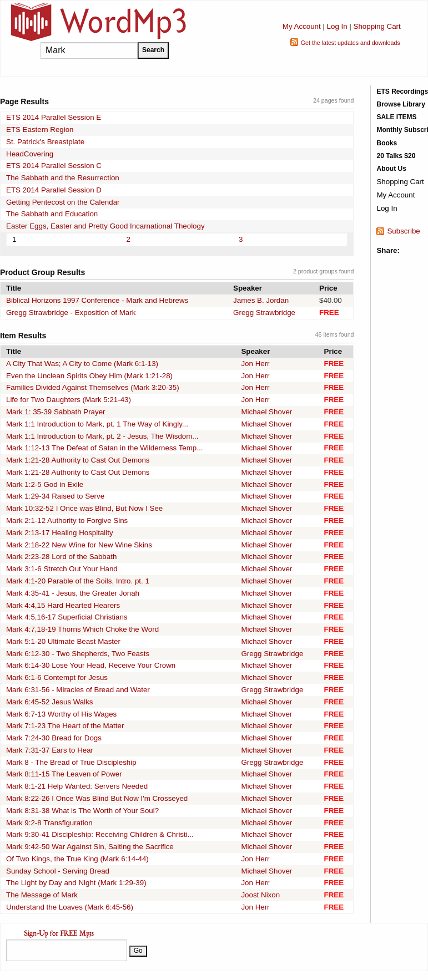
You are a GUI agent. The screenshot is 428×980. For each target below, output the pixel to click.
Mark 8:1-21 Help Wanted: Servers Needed (77, 786)
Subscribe (403, 231)
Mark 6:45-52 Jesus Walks (50, 702)
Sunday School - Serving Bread (58, 871)
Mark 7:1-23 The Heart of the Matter (65, 726)
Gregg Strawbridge (264, 313)
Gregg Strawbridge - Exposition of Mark (71, 313)
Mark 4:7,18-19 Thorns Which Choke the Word (82, 629)
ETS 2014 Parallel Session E (54, 117)
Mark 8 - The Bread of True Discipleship (71, 762)
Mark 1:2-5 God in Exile (45, 484)
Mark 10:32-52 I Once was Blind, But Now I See (84, 508)
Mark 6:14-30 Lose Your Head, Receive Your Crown (91, 665)
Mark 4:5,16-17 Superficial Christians (67, 617)
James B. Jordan (261, 300)
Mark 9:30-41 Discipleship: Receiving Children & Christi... (100, 834)
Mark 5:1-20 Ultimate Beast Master (63, 641)
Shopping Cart (377, 26)
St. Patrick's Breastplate (45, 142)
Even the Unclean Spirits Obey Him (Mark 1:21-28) (89, 376)
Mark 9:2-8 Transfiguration (49, 823)
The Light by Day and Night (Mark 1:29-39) (76, 883)
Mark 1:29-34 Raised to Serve (55, 496)
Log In (337, 26)
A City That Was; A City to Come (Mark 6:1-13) (82, 364)
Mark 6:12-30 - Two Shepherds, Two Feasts (78, 654)
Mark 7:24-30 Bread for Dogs (54, 738)
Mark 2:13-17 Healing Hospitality (60, 533)
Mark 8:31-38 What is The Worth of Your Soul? (82, 811)
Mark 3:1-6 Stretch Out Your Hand (62, 569)
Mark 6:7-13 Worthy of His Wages (61, 714)
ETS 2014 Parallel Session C (54, 166)
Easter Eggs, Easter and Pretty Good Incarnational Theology (105, 226)
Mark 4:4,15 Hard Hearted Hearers (63, 605)
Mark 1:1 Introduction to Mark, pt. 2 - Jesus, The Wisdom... (102, 436)
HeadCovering (30, 154)
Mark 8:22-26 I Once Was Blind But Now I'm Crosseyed (97, 798)
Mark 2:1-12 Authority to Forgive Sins (67, 521)
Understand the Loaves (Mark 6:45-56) (70, 907)
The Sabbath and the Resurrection (63, 178)
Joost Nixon (260, 895)
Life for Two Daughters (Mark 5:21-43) (69, 400)
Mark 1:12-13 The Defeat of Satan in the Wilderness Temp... (104, 448)
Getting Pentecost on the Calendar (63, 202)
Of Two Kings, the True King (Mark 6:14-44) (77, 859)
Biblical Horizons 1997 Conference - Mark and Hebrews (97, 300)
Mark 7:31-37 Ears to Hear (50, 750)
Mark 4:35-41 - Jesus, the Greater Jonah (73, 593)
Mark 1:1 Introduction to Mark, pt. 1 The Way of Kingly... (97, 424)
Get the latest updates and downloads (351, 43)
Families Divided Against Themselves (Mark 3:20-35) (93, 387)
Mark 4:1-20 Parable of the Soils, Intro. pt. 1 (78, 581)
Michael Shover (266, 412)
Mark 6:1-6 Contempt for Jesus (57, 677)
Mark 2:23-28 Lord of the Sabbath (61, 557)
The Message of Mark (42, 895)
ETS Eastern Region (40, 130)
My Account (302, 26)
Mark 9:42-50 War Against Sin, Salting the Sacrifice (90, 847)
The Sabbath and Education (52, 214)
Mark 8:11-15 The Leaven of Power (64, 774)
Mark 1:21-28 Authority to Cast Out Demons (78, 460)
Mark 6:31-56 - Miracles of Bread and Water (78, 690)
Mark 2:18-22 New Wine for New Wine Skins (79, 545)
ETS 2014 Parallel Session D (54, 190)
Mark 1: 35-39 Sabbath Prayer (56, 412)
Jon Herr (255, 364)
